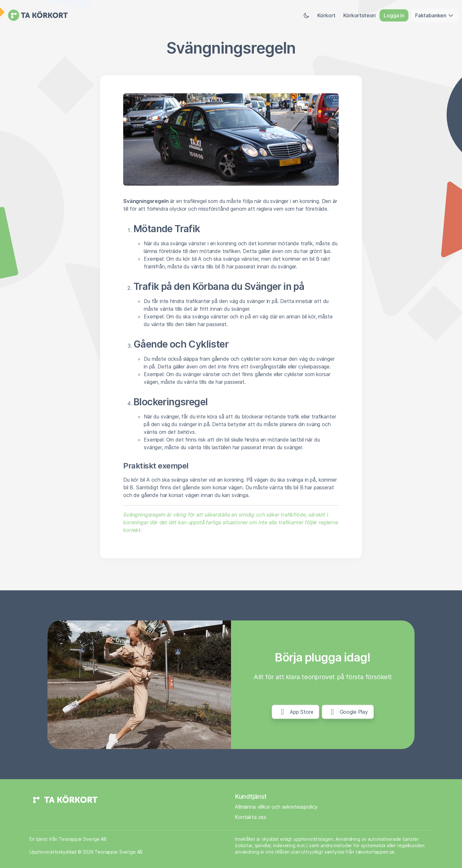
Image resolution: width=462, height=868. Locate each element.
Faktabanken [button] (435, 15)
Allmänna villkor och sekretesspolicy (276, 807)
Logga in (394, 15)
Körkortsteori (359, 15)
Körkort (326, 15)
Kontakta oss (251, 817)
